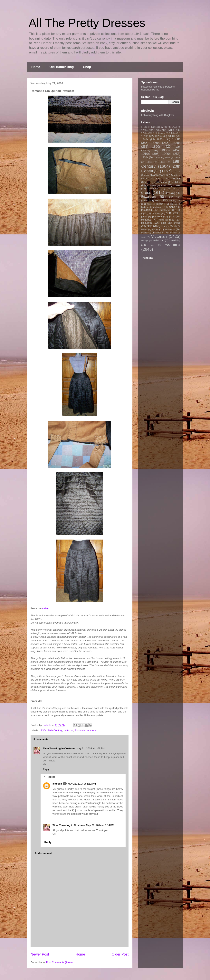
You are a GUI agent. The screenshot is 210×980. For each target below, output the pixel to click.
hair (171, 200)
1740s (164, 127)
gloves (145, 200)
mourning (147, 210)
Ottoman (156, 213)
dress (146, 192)
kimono (174, 204)
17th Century (159, 133)
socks (144, 229)
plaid (172, 217)
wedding (176, 240)
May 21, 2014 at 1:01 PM (90, 748)
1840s (145, 139)
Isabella (57, 784)
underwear (158, 233)
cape (164, 182)
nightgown (165, 210)
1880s (176, 143)
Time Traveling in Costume (59, 748)
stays (155, 229)
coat (164, 185)
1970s (149, 162)
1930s (145, 157)
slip (175, 226)
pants (144, 217)
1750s (174, 127)
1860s (176, 139)
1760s (144, 130)
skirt (149, 226)
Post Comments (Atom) (59, 962)
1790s (144, 133)
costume (153, 188)
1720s (154, 127)
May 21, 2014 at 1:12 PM (82, 784)
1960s (177, 157)
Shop (87, 67)
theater (144, 233)
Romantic (80, 730)
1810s (145, 136)
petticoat (68, 730)
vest (143, 237)
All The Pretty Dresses (87, 23)
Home (36, 67)
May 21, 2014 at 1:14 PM (100, 825)
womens (91, 730)
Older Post (120, 954)
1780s (171, 130)
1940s (157, 157)
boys (152, 182)
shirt (163, 223)
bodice (176, 178)
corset (177, 185)
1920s (166, 154)
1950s (167, 158)
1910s (145, 154)
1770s (157, 130)
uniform (174, 233)
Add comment (43, 853)
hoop (149, 204)
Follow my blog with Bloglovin (158, 115)
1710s (144, 127)
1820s (158, 136)
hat (179, 200)
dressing (170, 193)
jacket (160, 204)
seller (45, 608)
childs (177, 182)
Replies (51, 777)
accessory (159, 175)
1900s (166, 150)
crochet (171, 189)
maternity (158, 207)
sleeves (165, 226)
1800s (172, 133)
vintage (145, 241)
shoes (177, 223)
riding (161, 220)
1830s (43, 730)
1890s (156, 147)
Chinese (152, 185)
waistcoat (158, 240)
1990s (162, 162)
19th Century (55, 730)
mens (172, 207)
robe (172, 220)
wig (152, 245)
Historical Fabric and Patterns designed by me (158, 88)
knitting (145, 207)
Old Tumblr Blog (62, 67)
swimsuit (170, 229)
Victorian (159, 236)
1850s (160, 139)
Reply (46, 769)
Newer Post (40, 954)
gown (156, 200)
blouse (158, 179)
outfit (169, 213)
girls (171, 197)
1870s (155, 143)
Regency (146, 220)
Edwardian (148, 197)
